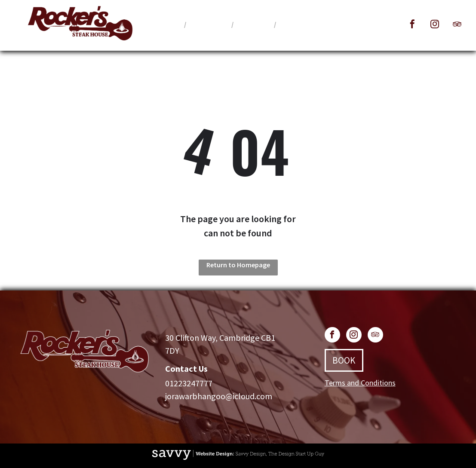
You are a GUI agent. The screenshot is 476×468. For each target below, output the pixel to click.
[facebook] (412, 25)
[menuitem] (168, 24)
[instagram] (435, 25)
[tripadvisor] (457, 25)
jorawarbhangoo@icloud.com (219, 396)
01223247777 (189, 383)
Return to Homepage (238, 265)
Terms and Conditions (360, 383)
